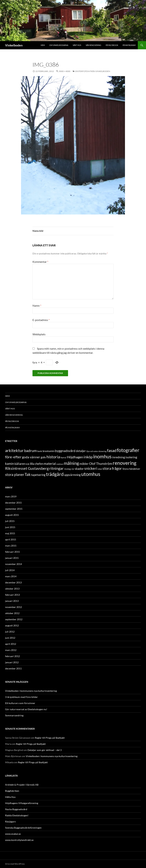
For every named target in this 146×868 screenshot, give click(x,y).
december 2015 (13, 503)
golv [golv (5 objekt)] (43, 457)
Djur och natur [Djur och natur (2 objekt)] (92, 451)
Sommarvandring (14, 715)
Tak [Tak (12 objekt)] (28, 474)
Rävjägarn (10, 822)
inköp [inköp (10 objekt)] (88, 457)
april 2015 (11, 539)
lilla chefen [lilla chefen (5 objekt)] (37, 464)
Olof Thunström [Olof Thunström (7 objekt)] (101, 464)
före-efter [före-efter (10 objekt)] (13, 457)
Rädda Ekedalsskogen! (17, 815)
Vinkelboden (14, 45)
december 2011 (13, 668)
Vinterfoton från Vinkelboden (93, 71)
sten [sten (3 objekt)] (100, 469)
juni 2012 (10, 638)
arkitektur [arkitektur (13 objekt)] (14, 450)
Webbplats (39, 334)
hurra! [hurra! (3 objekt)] (64, 457)
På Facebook (112, 45)
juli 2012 (10, 632)
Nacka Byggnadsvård (16, 809)
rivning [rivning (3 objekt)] (67, 469)
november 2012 (14, 607)
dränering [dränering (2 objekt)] (102, 451)
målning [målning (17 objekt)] (71, 463)
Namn (37, 306)
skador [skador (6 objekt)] (79, 469)
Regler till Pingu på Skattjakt (50, 738)
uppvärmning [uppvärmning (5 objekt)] (72, 475)
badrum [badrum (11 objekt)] (30, 451)
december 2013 (13, 582)
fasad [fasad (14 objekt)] (112, 450)
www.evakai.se (13, 834)
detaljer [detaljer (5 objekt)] (81, 451)
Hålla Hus (10, 797)
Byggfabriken (12, 791)
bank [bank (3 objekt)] (40, 451)
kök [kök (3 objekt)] (28, 464)
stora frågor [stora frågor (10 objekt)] (112, 468)
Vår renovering (93, 45)
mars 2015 (11, 546)
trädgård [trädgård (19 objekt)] (55, 474)
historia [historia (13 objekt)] (53, 457)
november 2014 (14, 564)
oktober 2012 (12, 613)
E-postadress (41, 320)
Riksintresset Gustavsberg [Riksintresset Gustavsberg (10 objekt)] (27, 468)
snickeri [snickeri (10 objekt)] (91, 468)
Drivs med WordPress (15, 864)
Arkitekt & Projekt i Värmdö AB (22, 785)
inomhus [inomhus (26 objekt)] (102, 456)
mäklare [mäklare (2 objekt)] (60, 464)
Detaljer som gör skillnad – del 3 (45, 750)
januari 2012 (12, 662)
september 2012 (14, 619)
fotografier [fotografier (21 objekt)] (128, 450)
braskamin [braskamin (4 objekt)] (48, 451)
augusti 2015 (12, 515)
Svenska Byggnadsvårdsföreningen (23, 828)
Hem (43, 45)
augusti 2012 (12, 625)
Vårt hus (77, 45)
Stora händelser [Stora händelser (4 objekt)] (131, 469)
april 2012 (11, 644)
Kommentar (40, 262)
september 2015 (14, 509)
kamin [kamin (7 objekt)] (10, 464)
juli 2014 (10, 570)
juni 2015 (10, 527)
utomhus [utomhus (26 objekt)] (91, 474)
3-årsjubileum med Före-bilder (21, 697)
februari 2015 (12, 552)
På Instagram (129, 45)
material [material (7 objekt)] (50, 464)
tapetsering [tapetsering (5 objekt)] (38, 475)
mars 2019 (11, 496)
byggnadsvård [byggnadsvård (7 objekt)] (65, 451)
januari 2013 (12, 601)
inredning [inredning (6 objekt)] (119, 457)
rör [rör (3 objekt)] (73, 469)
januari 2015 (12, 558)
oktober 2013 (12, 589)
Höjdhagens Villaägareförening (22, 803)
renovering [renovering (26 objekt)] (125, 463)
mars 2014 (11, 576)
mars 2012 (11, 650)
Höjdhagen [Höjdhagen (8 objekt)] (75, 457)
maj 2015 (10, 533)
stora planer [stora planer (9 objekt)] (15, 474)
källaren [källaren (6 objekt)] (20, 464)
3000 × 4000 (65, 71)
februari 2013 (12, 595)
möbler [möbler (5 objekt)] (84, 464)
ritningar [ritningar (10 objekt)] (56, 468)
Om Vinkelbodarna (59, 45)
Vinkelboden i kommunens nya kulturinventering (31, 691)
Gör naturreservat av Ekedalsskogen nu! (26, 709)
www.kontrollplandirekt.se (19, 840)
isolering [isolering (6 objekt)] (131, 457)
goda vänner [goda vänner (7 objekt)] (31, 457)
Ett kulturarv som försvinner (20, 703)
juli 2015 (10, 521)
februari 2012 (12, 656)
